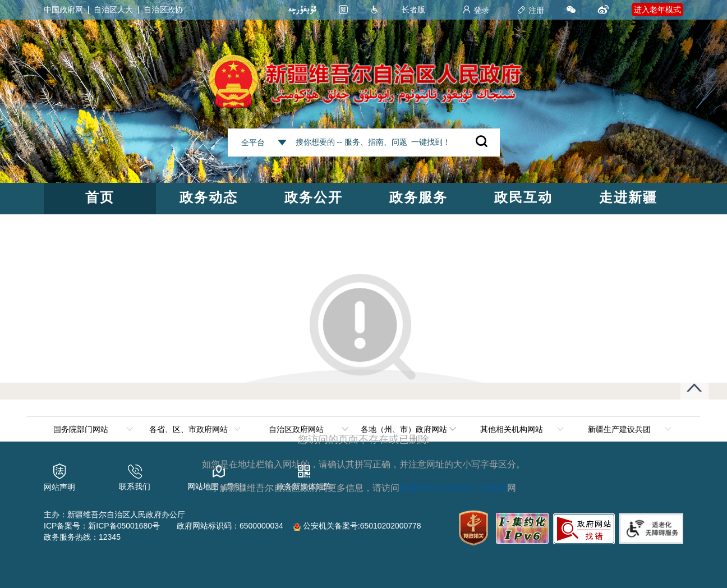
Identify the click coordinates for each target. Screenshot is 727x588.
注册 (531, 10)
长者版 (413, 10)
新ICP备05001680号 (124, 526)
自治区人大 (113, 10)
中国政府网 (63, 10)
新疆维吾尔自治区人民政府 (453, 488)
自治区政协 (163, 10)
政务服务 (418, 197)
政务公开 (314, 197)
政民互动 (523, 197)
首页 (100, 197)
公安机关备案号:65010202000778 (357, 526)
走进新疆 (628, 197)
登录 (476, 10)
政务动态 (209, 197)
